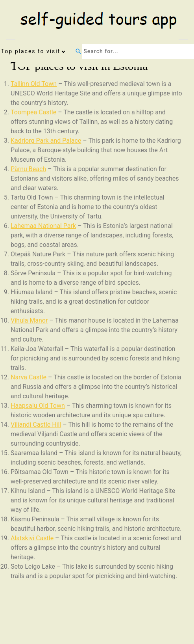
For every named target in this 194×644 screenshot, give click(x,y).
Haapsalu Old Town (38, 406)
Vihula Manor (29, 320)
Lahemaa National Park (43, 226)
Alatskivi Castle (32, 538)
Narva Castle (29, 377)
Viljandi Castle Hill (36, 425)
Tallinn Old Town (34, 84)
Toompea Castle (33, 112)
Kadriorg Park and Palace (46, 141)
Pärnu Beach (28, 169)
